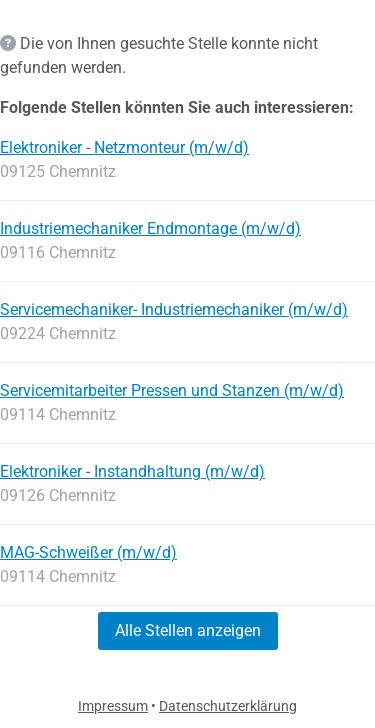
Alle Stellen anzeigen (188, 630)
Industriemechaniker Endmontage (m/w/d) (150, 228)
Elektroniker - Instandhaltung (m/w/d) (132, 471)
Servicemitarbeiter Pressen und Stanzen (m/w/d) (172, 390)
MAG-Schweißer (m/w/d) (88, 552)
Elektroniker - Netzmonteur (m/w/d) (124, 147)
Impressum (113, 706)
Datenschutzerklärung (228, 706)
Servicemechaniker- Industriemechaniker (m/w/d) (174, 309)
